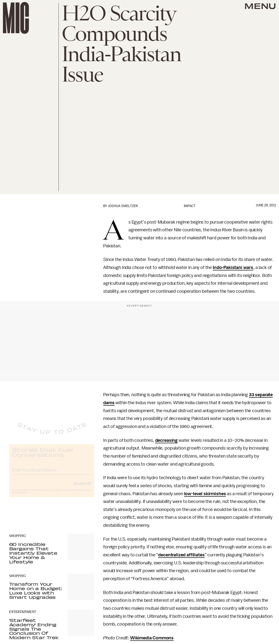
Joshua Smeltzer (123, 206)
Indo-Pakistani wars (233, 268)
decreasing (166, 440)
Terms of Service (77, 494)
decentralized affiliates (181, 555)
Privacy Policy (19, 497)
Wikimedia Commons (152, 638)
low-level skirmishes (205, 494)
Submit (82, 487)
